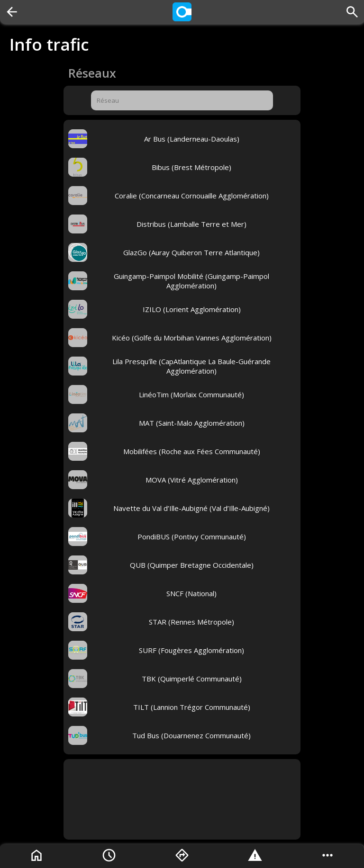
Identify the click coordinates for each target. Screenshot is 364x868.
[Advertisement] (182, 799)
